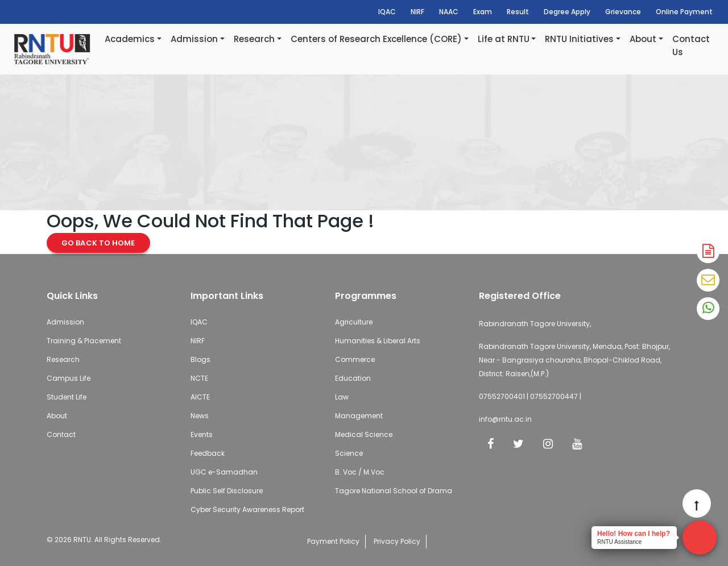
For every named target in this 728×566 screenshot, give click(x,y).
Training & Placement (84, 341)
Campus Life (69, 378)
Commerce (355, 359)
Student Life (67, 397)
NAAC (449, 12)
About (643, 39)
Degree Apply (567, 12)
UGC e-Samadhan (224, 472)
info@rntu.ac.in (505, 419)
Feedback (208, 453)
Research (254, 39)
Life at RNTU (504, 39)
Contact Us (691, 45)
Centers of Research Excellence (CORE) (376, 39)
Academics (130, 39)
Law (342, 397)
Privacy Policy (397, 541)
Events (202, 434)
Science (349, 453)
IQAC (387, 12)
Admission (194, 39)
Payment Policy (333, 541)
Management (359, 416)
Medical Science (364, 434)
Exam (483, 12)
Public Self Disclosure (227, 491)
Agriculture (354, 322)
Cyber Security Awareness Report (247, 509)
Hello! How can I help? (634, 534)
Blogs (200, 359)
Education (353, 378)
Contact (61, 434)
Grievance (623, 12)
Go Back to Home (98, 243)
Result (518, 12)
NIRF (417, 12)
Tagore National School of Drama (394, 491)
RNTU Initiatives (579, 39)
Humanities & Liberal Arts (378, 341)
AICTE (200, 397)
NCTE (199, 378)
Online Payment (684, 12)
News (200, 416)
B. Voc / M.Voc (360, 472)
